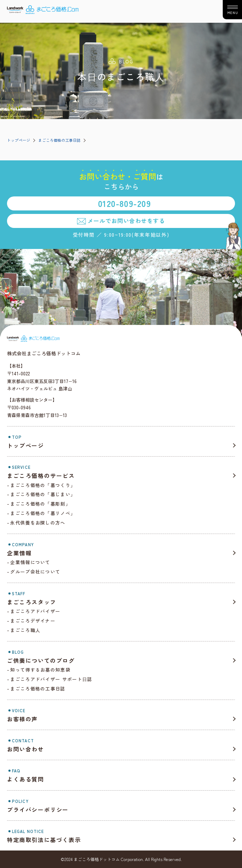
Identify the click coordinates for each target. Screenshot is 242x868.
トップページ (19, 140)
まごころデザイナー (33, 621)
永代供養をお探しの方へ (38, 523)
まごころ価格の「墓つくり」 (43, 485)
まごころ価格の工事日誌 (59, 140)
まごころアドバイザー (35, 611)
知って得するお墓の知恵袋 (40, 670)
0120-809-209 (125, 203)
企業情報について (30, 562)
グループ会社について (35, 572)
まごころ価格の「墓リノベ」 (43, 513)
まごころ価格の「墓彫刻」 (40, 504)
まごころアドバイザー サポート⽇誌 (51, 679)
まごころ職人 (25, 630)
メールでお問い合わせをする (126, 221)
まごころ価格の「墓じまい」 (43, 494)
